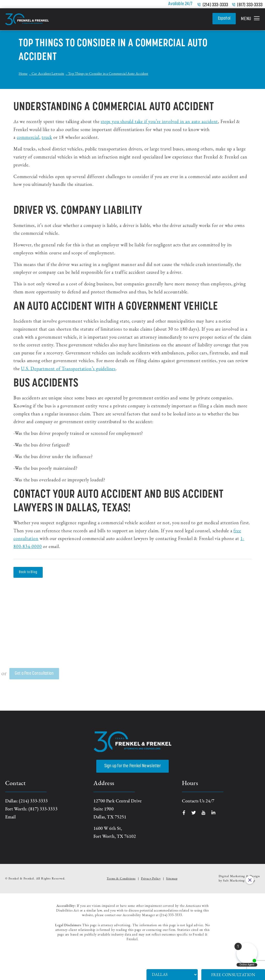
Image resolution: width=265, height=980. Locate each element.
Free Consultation (233, 975)
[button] (250, 19)
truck (47, 138)
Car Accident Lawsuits (48, 74)
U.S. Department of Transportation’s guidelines (68, 369)
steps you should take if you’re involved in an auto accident (159, 122)
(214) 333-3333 (215, 5)
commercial (28, 138)
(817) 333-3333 (250, 5)
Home (23, 74)
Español (224, 18)
